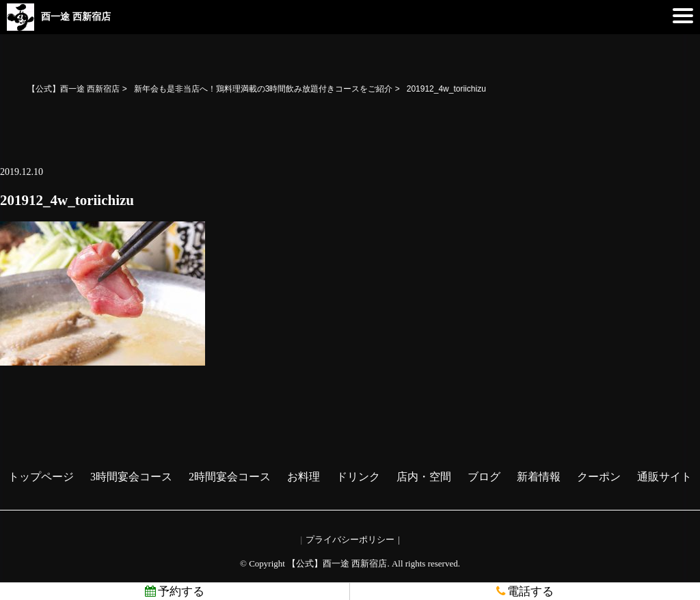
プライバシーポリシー (350, 540)
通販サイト (664, 477)
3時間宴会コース (131, 477)
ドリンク (358, 477)
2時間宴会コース (230, 477)
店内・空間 (424, 477)
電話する (525, 591)
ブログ (484, 477)
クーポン (599, 477)
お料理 (304, 477)
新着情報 (539, 477)
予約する (175, 591)
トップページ (41, 477)
